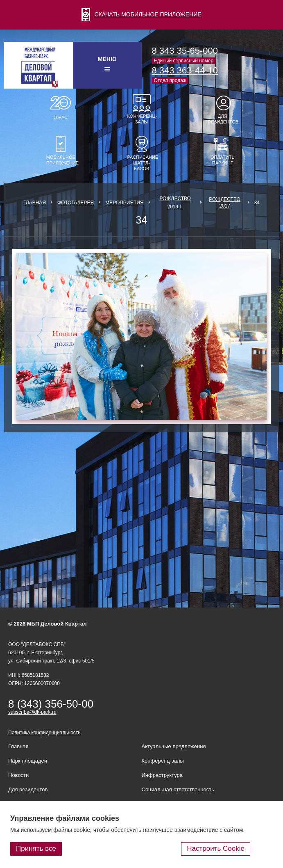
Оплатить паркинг (223, 160)
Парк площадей (28, 761)
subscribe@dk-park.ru (32, 712)
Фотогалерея (76, 203)
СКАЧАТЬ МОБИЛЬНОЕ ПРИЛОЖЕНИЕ (141, 14)
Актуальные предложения (174, 746)
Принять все (36, 849)
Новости (18, 775)
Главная (35, 203)
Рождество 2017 (225, 203)
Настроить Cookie (216, 849)
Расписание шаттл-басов (142, 163)
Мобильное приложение (61, 160)
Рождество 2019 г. (175, 203)
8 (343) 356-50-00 (51, 704)
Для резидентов (222, 119)
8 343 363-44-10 (185, 70)
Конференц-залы (142, 119)
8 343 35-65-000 (185, 51)
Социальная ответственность (178, 789)
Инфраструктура (162, 775)
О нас (60, 117)
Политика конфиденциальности (44, 733)
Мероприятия (125, 203)
